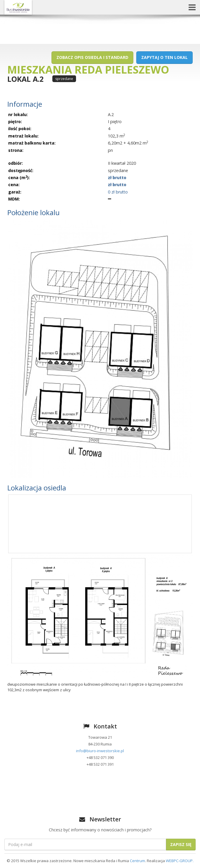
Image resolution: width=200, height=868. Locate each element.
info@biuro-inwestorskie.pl (100, 751)
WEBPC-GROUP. (180, 861)
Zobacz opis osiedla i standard (92, 57)
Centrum (137, 861)
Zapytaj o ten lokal (164, 57)
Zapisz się (181, 844)
